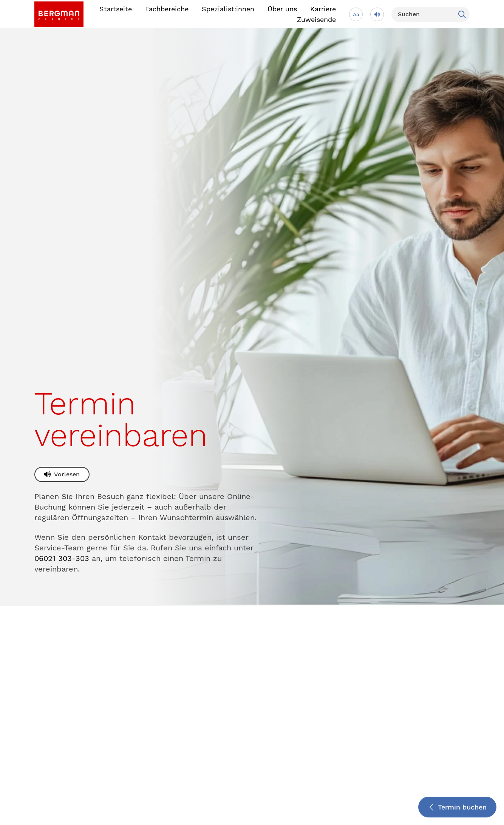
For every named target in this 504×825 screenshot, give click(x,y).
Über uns (282, 9)
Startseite (116, 9)
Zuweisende (316, 19)
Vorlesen (67, 474)
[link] (59, 14)
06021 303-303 (62, 558)
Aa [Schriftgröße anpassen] (356, 14)
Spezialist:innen (228, 9)
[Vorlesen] (377, 14)
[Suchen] (431, 14)
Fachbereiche (167, 9)
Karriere (323, 9)
